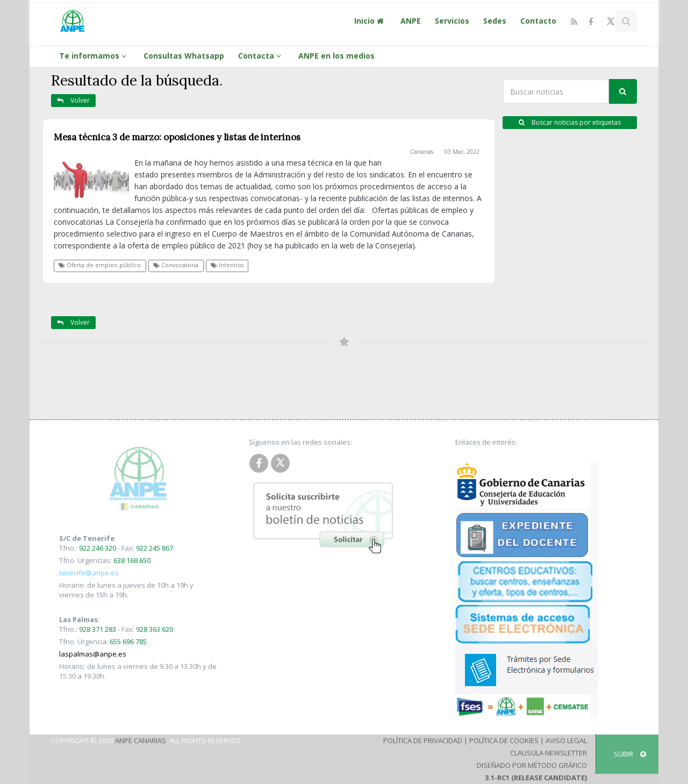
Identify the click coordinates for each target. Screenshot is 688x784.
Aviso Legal (566, 740)
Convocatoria (176, 265)
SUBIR (630, 754)
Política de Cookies (504, 740)
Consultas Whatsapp (184, 56)
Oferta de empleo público (100, 265)
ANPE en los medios (336, 56)
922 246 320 (98, 548)
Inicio (370, 21)
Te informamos (94, 56)
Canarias (422, 152)
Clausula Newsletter (549, 753)
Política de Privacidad (423, 740)
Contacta (261, 56)
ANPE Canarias (141, 740)
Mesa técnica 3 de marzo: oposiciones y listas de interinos (177, 137)
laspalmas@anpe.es (93, 654)
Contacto (538, 21)
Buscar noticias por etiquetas (570, 122)
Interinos (227, 265)
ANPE (411, 21)
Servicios (452, 21)
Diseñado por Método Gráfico (532, 765)
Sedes (495, 21)
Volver (73, 100)
